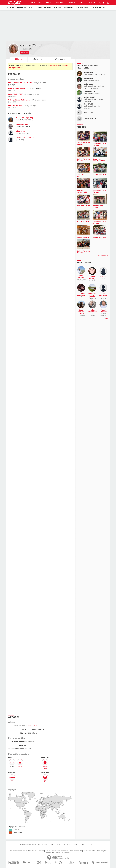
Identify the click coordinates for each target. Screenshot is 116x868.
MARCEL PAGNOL (15, 106)
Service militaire (82, 8)
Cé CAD (103, 277)
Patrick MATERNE (103, 311)
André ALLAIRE (81, 277)
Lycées (31, 8)
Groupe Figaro (50, 853)
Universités (57, 8)
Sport (49, 3)
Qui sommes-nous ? (16, 851)
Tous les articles (56, 851)
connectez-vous (54, 66)
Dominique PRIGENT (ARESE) (99, 160)
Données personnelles (76, 851)
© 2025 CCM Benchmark (63, 853)
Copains (62, 59)
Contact (25, 851)
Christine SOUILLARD (81, 294)
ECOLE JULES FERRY (17, 89)
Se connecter (21, 8)
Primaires (47, 8)
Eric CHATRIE (21, 131)
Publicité (34, 851)
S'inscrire (10, 8)
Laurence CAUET (90, 92)
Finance (72, 3)
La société (48, 851)
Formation (41, 851)
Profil (20, 59)
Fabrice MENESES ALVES (25, 138)
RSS (29, 851)
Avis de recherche (98, 8)
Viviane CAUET (89, 97)
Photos (40, 59)
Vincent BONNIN (22, 125)
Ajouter (25, 53)
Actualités (36, 3)
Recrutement (65, 851)
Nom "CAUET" (89, 113)
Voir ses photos (103, 256)
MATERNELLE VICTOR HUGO (20, 83)
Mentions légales (101, 851)
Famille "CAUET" (90, 119)
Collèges (38, 8)
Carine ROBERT (92, 277)
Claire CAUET (89, 84)
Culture (60, 3)
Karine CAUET (89, 73)
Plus (92, 3)
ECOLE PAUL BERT (16, 94)
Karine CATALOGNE (92, 312)
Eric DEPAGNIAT (103, 294)
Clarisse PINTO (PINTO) (24, 118)
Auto (82, 3)
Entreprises (68, 8)
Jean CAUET (88, 104)
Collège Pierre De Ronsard (19, 100)
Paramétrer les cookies (89, 851)
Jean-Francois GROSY (81, 312)
